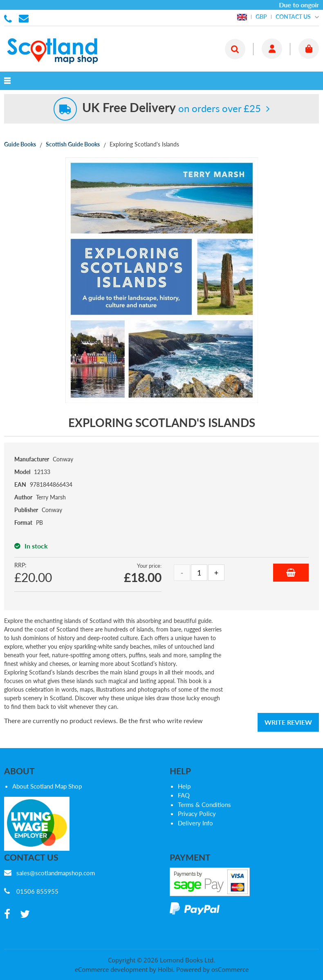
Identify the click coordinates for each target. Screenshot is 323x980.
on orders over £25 (172, 108)
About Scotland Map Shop (47, 786)
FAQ (184, 795)
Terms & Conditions (204, 805)
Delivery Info (195, 823)
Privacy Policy (197, 814)
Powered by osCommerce (212, 969)
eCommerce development (111, 969)
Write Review (288, 722)
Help (184, 786)
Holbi (165, 969)
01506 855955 (9, 18)
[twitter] (25, 914)
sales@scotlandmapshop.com (56, 873)
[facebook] (7, 914)
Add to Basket (291, 573)
